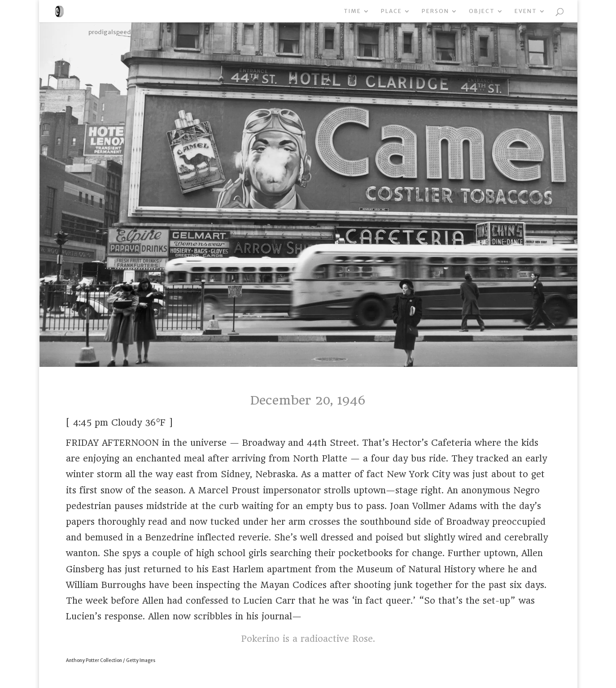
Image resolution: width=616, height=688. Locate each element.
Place (391, 11)
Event (526, 11)
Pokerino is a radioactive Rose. (308, 639)
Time (352, 11)
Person (435, 11)
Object (482, 11)
